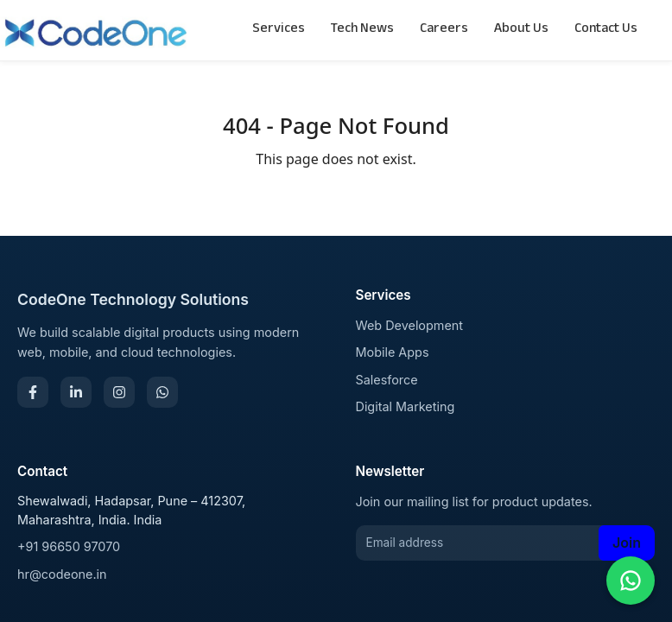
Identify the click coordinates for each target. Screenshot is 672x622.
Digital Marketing (406, 406)
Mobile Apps (393, 352)
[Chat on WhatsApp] (631, 581)
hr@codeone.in (62, 574)
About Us (521, 30)
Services (279, 30)
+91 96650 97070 (69, 546)
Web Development (410, 325)
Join (627, 543)
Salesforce (387, 380)
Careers (444, 30)
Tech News (362, 30)
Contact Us (606, 30)
